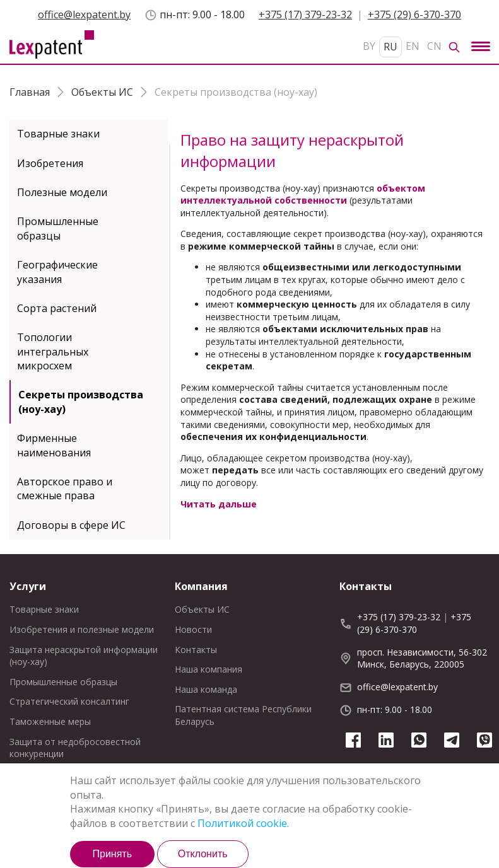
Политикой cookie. (243, 823)
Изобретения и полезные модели (82, 629)
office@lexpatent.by (84, 14)
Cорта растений (57, 308)
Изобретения (50, 163)
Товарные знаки (58, 134)
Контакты (196, 650)
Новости (193, 629)
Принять (112, 854)
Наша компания (208, 669)
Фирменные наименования (54, 445)
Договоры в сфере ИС (71, 525)
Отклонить (203, 854)
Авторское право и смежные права (65, 489)
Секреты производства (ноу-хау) (81, 402)
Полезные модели (62, 192)
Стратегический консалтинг (69, 701)
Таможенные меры (50, 721)
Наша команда (206, 689)
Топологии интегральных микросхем (53, 351)
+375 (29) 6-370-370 (414, 14)
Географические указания (57, 272)
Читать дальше (219, 504)
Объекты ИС (202, 609)
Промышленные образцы (58, 228)
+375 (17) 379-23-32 (305, 14)
